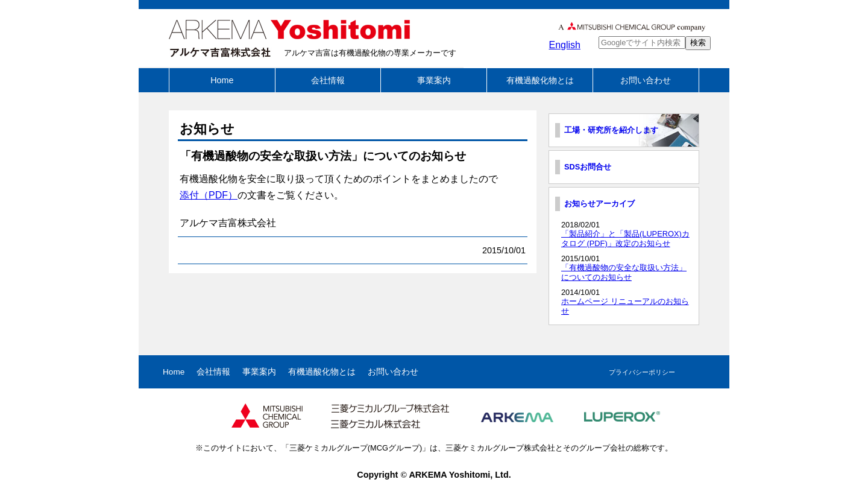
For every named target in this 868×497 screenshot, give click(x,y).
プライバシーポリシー (642, 372)
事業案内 (434, 80)
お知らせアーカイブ (599, 204)
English (565, 45)
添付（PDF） (209, 195)
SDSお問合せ (588, 167)
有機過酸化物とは (540, 80)
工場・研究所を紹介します (611, 130)
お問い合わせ (646, 80)
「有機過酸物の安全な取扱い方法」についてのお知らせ (624, 272)
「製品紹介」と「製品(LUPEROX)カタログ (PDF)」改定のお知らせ (625, 238)
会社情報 (328, 80)
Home (222, 80)
